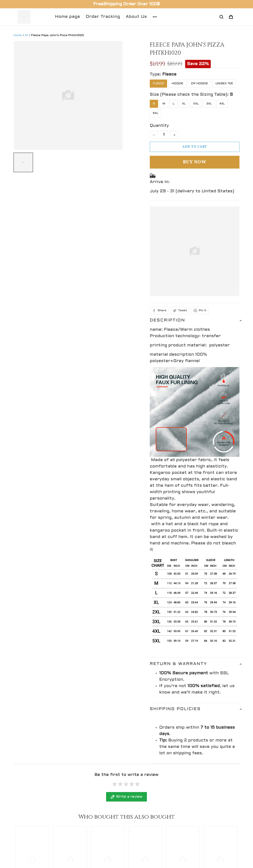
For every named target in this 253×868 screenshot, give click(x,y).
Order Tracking (103, 17)
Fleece (169, 74)
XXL (196, 104)
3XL (209, 104)
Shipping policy (146, 810)
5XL (156, 113)
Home (18, 35)
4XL (222, 104)
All (26, 35)
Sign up (227, 816)
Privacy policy (145, 801)
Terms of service (148, 819)
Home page (68, 17)
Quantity (159, 126)
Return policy (145, 828)
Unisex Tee (224, 84)
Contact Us (84, 793)
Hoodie (177, 84)
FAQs (78, 810)
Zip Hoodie (199, 84)
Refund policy (145, 793)
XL (184, 104)
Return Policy (87, 801)
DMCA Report (159, 847)
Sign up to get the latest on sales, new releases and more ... (211, 799)
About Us (136, 17)
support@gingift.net (36, 811)
